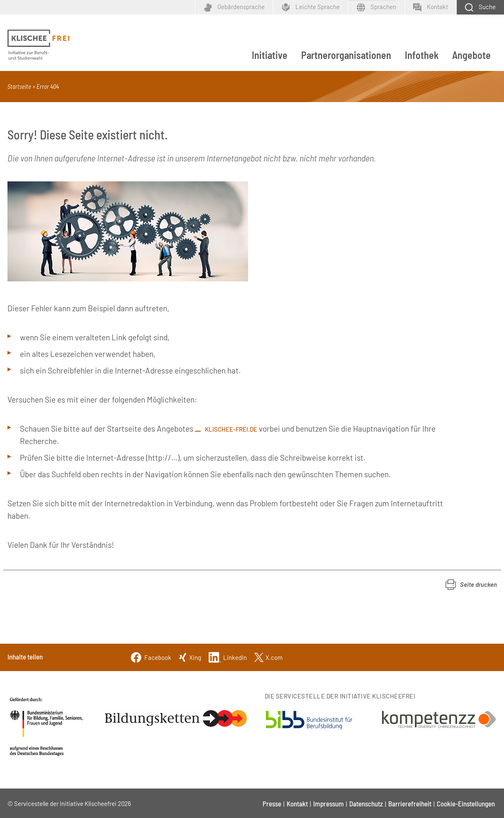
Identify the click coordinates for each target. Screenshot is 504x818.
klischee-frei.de (231, 429)
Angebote (471, 55)
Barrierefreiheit (410, 803)
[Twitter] (268, 656)
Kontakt (297, 803)
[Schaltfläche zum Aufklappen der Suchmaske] (480, 7)
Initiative (270, 55)
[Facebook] (151, 656)
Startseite (19, 86)
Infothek (422, 55)
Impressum (329, 803)
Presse (272, 803)
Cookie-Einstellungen (466, 803)
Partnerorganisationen (346, 55)
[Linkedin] (228, 656)
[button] (471, 585)
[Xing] (190, 656)
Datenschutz (366, 803)
